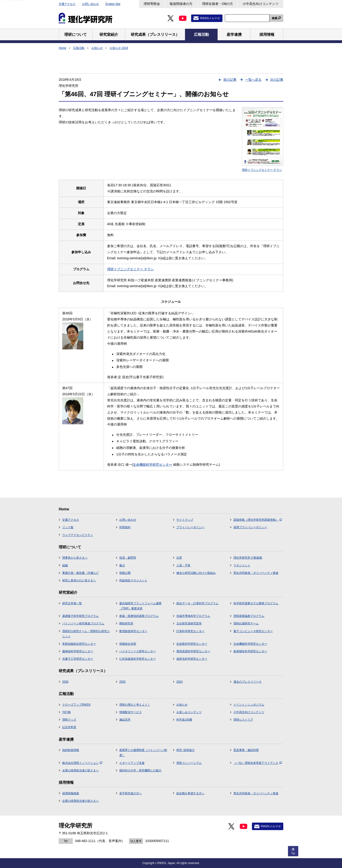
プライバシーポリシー (190, 527)
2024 (180, 682)
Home (62, 48)
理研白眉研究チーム (246, 623)
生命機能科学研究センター (153, 465)
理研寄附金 (152, 4)
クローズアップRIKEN (76, 705)
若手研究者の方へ (131, 793)
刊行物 (66, 712)
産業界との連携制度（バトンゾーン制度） (143, 753)
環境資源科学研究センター (193, 651)
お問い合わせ (91, 4)
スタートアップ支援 (132, 763)
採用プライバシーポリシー (250, 527)
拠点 (122, 565)
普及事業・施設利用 (246, 750)
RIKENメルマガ (210, 18)
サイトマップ (185, 520)
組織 (65, 565)
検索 (275, 18)
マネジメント (242, 565)
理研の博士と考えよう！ (135, 705)
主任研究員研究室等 (189, 623)
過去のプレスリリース (247, 682)
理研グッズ (69, 720)
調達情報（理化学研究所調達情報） (258, 520)
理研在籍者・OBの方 (218, 4)
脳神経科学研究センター (78, 651)
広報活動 (79, 48)
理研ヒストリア (243, 720)
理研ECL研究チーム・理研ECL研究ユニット (86, 634)
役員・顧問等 (128, 558)
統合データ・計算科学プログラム (197, 603)
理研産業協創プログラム (249, 616)
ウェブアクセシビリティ (78, 535)
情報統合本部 (128, 644)
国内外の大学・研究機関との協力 (140, 770)
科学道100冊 (184, 720)
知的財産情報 (71, 750)
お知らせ (97, 48)
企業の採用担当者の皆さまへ (80, 770)
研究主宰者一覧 (72, 603)
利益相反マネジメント (133, 580)
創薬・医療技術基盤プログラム (139, 616)
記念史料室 (69, 727)
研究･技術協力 (186, 750)
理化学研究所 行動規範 (248, 558)
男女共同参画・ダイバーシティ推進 (256, 573)
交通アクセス (67, 4)
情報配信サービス (131, 712)
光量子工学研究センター (78, 659)
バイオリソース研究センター (138, 651)
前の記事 (230, 80)
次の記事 (277, 80)
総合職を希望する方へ (190, 793)
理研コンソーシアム (189, 763)
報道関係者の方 (181, 4)
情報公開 (125, 573)
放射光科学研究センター (192, 659)
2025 (122, 682)
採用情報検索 (71, 793)
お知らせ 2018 (119, 48)
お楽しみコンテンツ (189, 712)
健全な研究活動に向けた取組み (196, 573)
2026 (65, 682)
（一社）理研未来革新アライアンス (258, 763)
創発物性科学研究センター (250, 651)
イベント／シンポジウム (249, 705)
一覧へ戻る (253, 80)
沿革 (179, 558)
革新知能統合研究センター (79, 644)
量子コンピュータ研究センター (253, 631)
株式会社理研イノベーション (82, 763)
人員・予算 (183, 565)
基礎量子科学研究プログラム (80, 616)
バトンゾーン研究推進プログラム (83, 623)
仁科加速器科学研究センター (138, 659)
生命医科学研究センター (192, 644)
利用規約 (125, 527)
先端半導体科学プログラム (193, 616)
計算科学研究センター (190, 631)
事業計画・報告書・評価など (80, 573)
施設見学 (125, 720)
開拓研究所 (126, 623)
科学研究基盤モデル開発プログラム (256, 603)
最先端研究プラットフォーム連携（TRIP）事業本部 (140, 606)
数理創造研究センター (133, 631)
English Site (113, 4)
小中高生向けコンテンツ (261, 4)
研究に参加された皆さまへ (79, 580)
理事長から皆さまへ (75, 558)
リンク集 (68, 527)
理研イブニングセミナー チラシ (131, 269)
